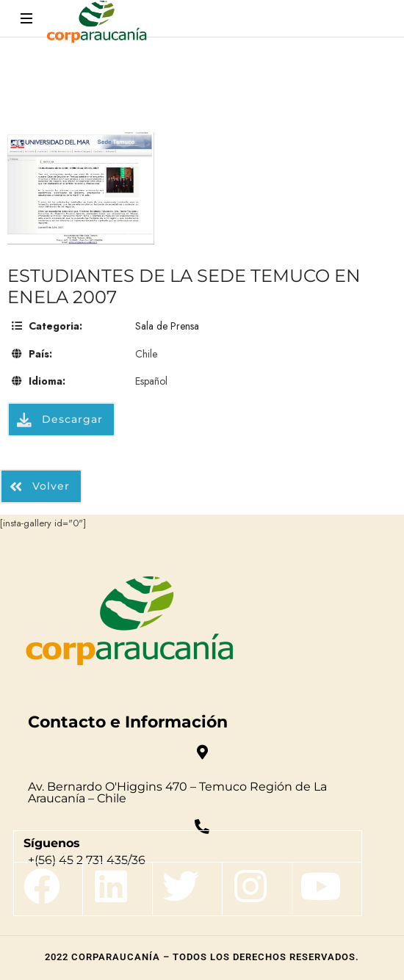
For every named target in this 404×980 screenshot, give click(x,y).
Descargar (60, 419)
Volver (40, 486)
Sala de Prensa (167, 326)
